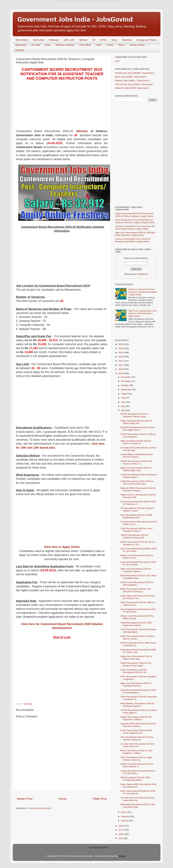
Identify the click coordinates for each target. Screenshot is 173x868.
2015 (121, 838)
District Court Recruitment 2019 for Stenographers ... (137, 584)
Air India (36, 45)
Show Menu (22, 40)
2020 (121, 369)
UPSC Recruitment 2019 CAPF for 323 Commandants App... (137, 483)
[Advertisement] (62, 107)
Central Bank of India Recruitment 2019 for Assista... (137, 456)
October (125, 385)
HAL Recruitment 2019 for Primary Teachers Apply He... (137, 738)
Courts (110, 45)
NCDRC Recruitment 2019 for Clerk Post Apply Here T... (137, 429)
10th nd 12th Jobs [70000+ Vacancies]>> (135, 84)
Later (71, 16)
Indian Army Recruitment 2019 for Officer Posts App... (136, 658)
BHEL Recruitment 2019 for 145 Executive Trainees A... (136, 590)
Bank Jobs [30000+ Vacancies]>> (131, 77)
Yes (103, 16)
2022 (121, 361)
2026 (121, 344)
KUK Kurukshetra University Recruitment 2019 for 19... (134, 671)
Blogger (122, 856)
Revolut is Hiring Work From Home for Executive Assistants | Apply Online (143, 292)
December (126, 377)
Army (48, 45)
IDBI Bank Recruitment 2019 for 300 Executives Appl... (138, 806)
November (126, 381)
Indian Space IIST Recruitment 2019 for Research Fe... (138, 597)
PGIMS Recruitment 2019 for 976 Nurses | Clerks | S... (136, 462)
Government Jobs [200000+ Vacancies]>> (135, 73)
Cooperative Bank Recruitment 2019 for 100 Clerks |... (138, 772)
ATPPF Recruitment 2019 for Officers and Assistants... (138, 436)
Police (122, 45)
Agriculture (21, 45)
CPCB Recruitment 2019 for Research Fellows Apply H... (139, 476)
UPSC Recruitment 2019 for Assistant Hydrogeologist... (138, 631)
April (124, 410)
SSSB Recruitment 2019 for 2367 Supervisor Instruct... (136, 624)
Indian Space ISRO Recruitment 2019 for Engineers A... (138, 786)
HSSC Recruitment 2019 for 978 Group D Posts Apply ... (136, 664)
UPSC (103, 40)
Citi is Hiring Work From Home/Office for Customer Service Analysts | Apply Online (135, 221)
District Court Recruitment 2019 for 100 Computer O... (137, 765)
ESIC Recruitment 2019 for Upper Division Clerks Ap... (136, 759)
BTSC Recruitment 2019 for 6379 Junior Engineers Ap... (136, 732)
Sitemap (19, 50)
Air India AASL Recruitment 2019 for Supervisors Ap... (138, 799)
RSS (117, 61)
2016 (121, 834)
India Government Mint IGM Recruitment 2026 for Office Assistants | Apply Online (134, 215)
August (125, 394)
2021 (121, 365)
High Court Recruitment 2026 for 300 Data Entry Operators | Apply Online (135, 234)
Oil (94, 40)
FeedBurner (142, 274)
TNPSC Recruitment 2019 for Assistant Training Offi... (134, 536)
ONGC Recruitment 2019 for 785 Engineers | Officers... (136, 718)
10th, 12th (69, 40)
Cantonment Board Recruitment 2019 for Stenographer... (138, 691)
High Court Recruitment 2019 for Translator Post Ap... (136, 685)
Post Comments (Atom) (40, 808)
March (124, 812)
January (125, 821)
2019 (121, 373)
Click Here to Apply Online (62, 547)
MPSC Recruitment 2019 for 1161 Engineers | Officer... (137, 752)
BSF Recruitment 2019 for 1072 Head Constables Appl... (138, 577)
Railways (54, 40)
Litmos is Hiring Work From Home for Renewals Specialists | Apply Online (133, 240)
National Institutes (65, 45)
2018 (121, 826)
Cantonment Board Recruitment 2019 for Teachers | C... (138, 503)
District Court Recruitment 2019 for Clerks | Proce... (137, 557)
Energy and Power (146, 40)
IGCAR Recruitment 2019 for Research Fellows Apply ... (134, 415)
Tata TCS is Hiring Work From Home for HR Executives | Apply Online (142, 313)
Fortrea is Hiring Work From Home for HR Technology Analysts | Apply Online (135, 228)
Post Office (85, 45)
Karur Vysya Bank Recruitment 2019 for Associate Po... (138, 792)
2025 (121, 348)
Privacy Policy (137, 45)
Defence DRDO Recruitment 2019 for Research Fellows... (138, 489)
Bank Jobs (39, 40)
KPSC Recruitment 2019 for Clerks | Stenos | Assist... (138, 637)
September (127, 390)
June (124, 402)
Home (63, 799)
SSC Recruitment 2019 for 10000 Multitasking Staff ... (136, 516)
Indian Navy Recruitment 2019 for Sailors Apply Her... (136, 422)
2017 (121, 830)
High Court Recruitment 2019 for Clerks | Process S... (136, 442)
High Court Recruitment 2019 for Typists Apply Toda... (136, 469)
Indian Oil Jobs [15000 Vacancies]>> (133, 88)
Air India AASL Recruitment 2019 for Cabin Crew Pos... (138, 745)
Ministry (83, 40)
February (126, 816)
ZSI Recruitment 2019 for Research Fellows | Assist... (137, 509)
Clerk (99, 45)
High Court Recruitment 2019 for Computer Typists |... (136, 570)
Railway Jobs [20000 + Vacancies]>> (133, 81)
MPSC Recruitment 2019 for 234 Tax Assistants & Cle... (138, 543)
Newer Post (25, 799)
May (123, 406)
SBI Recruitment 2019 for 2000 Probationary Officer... (135, 779)
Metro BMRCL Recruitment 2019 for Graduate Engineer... (137, 705)
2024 (121, 353)
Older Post (100, 799)
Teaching (127, 40)
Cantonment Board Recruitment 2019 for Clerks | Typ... (138, 651)
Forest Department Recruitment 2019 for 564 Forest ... (138, 611)
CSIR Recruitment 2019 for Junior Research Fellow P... (137, 530)
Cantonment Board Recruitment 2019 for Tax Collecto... (138, 563)
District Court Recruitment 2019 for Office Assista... (137, 617)
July (123, 398)
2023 (121, 357)
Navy (114, 40)
